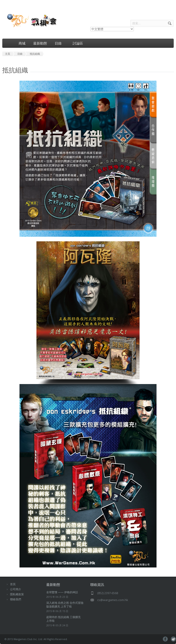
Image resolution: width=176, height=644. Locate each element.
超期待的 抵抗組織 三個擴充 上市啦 (63, 619)
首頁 (13, 584)
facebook (165, 639)
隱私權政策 (17, 594)
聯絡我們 (16, 599)
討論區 (78, 43)
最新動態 (40, 43)
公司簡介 (16, 589)
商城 (22, 43)
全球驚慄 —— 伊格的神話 (62, 592)
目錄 (60, 43)
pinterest (173, 639)
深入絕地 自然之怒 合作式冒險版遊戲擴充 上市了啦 (65, 605)
